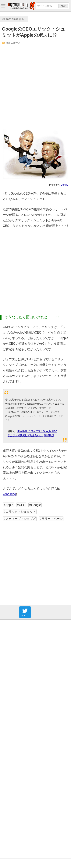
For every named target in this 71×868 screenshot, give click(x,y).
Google (36, 505)
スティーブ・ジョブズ (21, 519)
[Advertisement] (35, 87)
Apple (9, 505)
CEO (22, 505)
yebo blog (9, 494)
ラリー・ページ (52, 519)
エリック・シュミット (21, 512)
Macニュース (13, 43)
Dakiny (64, 185)
